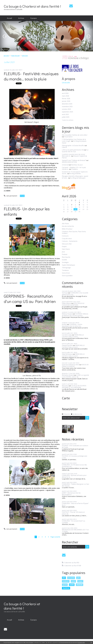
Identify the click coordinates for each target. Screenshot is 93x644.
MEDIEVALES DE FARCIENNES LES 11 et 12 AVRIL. (75, 531)
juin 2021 (6, 56)
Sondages (65, 262)
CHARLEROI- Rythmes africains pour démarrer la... (74, 476)
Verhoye (65, 293)
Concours (65, 236)
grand (65, 585)
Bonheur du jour (77, 165)
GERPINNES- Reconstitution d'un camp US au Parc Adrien (30, 299)
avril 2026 (65, 93)
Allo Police (65, 224)
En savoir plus (81, 643)
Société (64, 260)
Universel (65, 165)
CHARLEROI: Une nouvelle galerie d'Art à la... (75, 294)
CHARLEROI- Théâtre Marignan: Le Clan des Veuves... (75, 485)
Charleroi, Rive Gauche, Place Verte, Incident (74, 232)
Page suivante (55, 537)
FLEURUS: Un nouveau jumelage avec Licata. (75, 457)
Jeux (63, 252)
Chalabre (75, 169)
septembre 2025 (67, 112)
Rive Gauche (66, 257)
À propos (34, 18)
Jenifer (64, 324)
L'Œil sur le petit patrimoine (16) (73, 150)
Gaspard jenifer (67, 345)
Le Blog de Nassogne (78, 178)
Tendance (65, 270)
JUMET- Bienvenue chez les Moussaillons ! (71, 494)
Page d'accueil (15, 56)
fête (64, 578)
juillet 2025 (66, 117)
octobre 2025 (66, 109)
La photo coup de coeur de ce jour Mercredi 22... (74, 155)
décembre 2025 (67, 104)
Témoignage (66, 268)
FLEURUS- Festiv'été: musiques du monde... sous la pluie (31, 76)
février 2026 (66, 99)
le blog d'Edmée (75, 174)
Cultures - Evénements (70, 241)
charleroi (66, 588)
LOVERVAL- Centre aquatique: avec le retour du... (72, 325)
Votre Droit (66, 273)
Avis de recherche (68, 226)
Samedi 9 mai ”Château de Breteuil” (74, 160)
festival (80, 585)
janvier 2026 (66, 101)
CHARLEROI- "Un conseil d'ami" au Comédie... (73, 522)
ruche (72, 585)
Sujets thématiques (68, 265)
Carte (66, 398)
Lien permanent (10, 196)
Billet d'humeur (67, 229)
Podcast (65, 254)
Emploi (64, 247)
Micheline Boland (68, 375)
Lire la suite (66, 82)
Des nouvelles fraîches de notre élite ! (75, 135)
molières (66, 581)
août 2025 (65, 114)
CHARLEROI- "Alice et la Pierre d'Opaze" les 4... (75, 504)
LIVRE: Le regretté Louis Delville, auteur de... (75, 376)
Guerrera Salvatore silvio (70, 365)
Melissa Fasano (67, 314)
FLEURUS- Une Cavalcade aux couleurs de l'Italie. (75, 446)
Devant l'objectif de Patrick (74, 157)
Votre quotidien (67, 276)
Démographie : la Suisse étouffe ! (73, 145)
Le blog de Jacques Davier (74, 142)
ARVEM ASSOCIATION (69, 162)
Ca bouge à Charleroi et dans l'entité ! (32, 6)
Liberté (64, 147)
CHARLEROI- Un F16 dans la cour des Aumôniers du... (74, 466)
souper (80, 581)
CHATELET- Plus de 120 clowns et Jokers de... (73, 513)
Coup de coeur (67, 239)
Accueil (9, 18)
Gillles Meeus (66, 303)
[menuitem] (9, 18)
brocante (71, 578)
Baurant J (65, 386)
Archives (21, 18)
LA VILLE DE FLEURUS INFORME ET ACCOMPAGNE (74, 386)
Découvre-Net (67, 244)
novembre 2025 (67, 107)
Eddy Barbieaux (67, 354)
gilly (78, 578)
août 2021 (25, 56)
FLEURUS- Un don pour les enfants (27, 211)
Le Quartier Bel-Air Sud (75, 151)
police (73, 581)
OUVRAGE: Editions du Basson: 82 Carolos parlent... (75, 315)
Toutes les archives (68, 120)
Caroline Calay (67, 335)
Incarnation (69, 137)
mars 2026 (65, 96)
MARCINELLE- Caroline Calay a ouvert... (73, 336)
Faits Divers (66, 249)
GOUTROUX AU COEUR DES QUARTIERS (73, 304)
